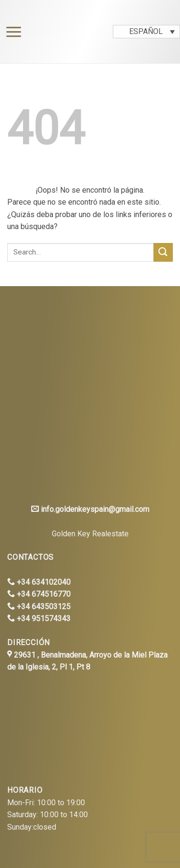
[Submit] (163, 252)
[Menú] (11, 32)
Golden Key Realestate (90, 534)
